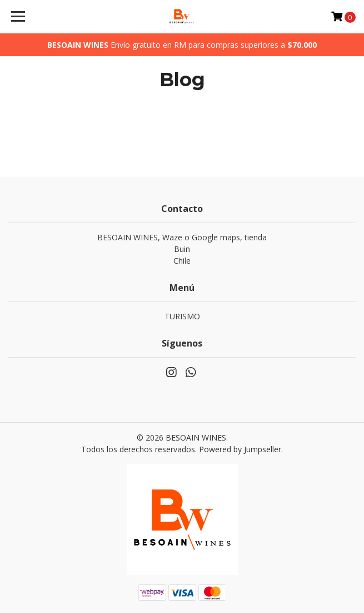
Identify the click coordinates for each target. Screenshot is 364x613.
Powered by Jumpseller (240, 449)
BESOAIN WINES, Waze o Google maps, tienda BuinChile (182, 249)
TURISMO (182, 316)
